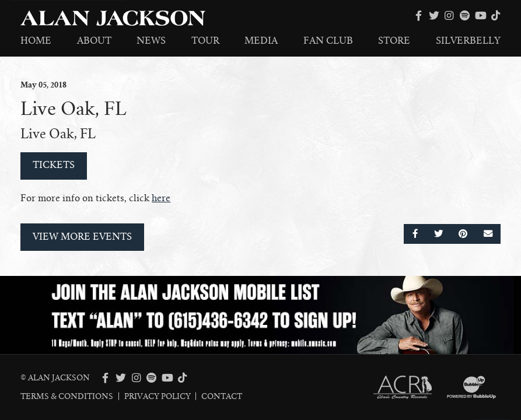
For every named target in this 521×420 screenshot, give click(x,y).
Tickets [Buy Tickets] (54, 165)
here (161, 198)
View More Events (82, 237)
